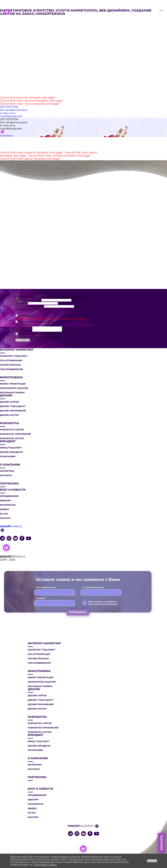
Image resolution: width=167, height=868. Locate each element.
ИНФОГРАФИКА (11, 377)
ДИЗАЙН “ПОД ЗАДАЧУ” (13, 406)
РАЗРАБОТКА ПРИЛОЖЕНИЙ (15, 434)
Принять (152, 861)
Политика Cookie (45, 865)
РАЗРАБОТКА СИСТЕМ (12, 438)
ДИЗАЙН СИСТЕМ (9, 415)
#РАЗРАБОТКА (8, 505)
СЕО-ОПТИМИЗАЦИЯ (11, 361)
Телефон (22, 303)
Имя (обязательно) (28, 300)
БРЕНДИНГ (8, 441)
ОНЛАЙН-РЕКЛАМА (11, 365)
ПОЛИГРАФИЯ (8, 457)
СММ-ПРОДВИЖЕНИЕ (12, 369)
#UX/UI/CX (5, 518)
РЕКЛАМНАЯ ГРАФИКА (12, 393)
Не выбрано (27, 316)
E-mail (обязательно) (30, 306)
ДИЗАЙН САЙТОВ (9, 402)
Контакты (6, 476)
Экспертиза (7, 471)
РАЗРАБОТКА (10, 423)
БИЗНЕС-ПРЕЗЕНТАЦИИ (13, 384)
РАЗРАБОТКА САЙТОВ (12, 430)
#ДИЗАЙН (5, 501)
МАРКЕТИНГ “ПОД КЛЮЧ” (14, 356)
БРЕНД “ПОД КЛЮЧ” (11, 448)
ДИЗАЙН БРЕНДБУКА (11, 452)
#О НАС (4, 514)
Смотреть (6, 136)
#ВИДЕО (5, 509)
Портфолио (9, 484)
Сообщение (24, 331)
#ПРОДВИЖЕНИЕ (9, 496)
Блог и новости (13, 490)
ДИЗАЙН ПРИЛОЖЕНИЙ (13, 411)
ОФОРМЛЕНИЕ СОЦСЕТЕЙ (14, 388)
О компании (10, 465)
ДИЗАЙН (6, 396)
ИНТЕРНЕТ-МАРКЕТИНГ (17, 350)
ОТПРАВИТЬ (23, 340)
